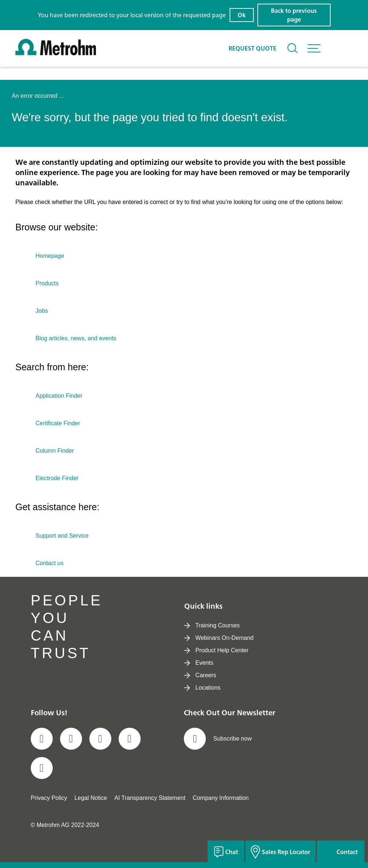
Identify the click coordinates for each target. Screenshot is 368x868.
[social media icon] (42, 739)
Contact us (49, 563)
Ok (242, 15)
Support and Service (62, 536)
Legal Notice (91, 798)
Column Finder (55, 451)
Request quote (252, 48)
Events (199, 663)
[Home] (56, 53)
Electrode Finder (57, 478)
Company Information (221, 798)
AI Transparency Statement (150, 798)
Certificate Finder (58, 423)
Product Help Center (216, 650)
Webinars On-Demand (219, 638)
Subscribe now (218, 739)
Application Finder (59, 396)
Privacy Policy (49, 798)
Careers (200, 675)
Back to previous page (294, 15)
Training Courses (212, 625)
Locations (202, 688)
